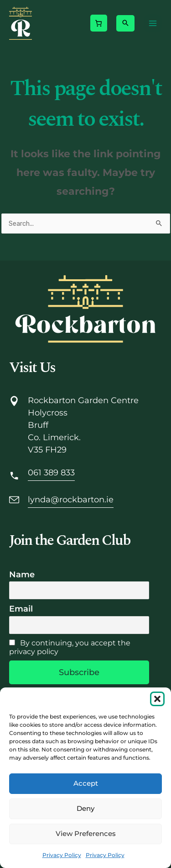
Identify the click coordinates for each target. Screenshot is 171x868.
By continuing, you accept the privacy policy (70, 647)
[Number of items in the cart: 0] (98, 23)
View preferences (86, 833)
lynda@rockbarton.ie (71, 500)
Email (21, 609)
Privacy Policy (62, 855)
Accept (86, 783)
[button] (157, 699)
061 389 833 (51, 473)
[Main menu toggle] (153, 23)
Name (22, 575)
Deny (85, 808)
